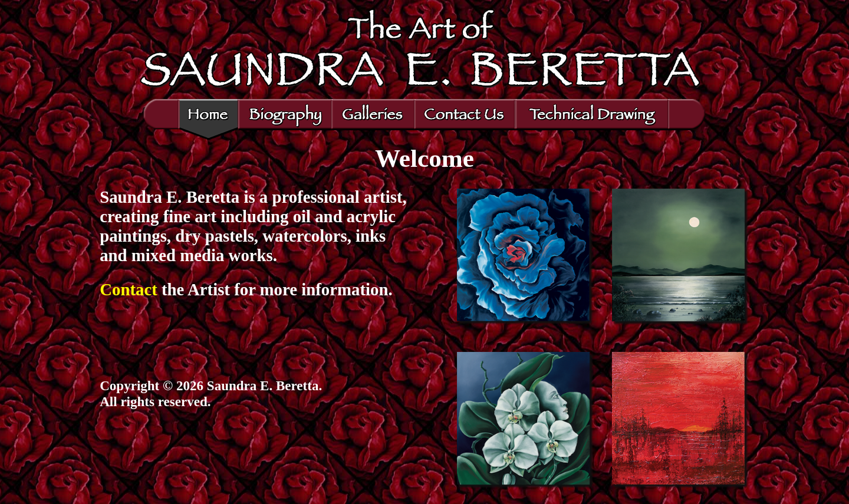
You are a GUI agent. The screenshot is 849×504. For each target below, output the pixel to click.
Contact (129, 289)
